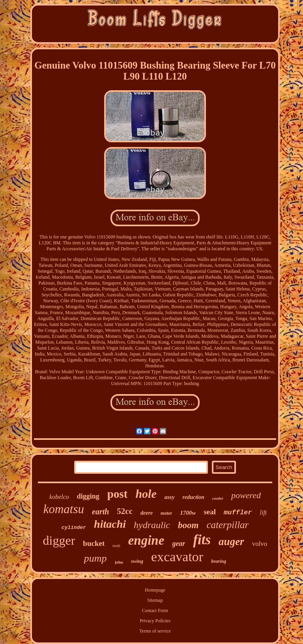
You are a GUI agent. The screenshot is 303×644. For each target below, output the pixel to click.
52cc (125, 511)
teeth (116, 546)
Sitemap (155, 600)
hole (146, 494)
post (118, 494)
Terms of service (155, 631)
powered (246, 495)
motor (166, 513)
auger (231, 542)
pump (95, 558)
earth (100, 512)
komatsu (64, 509)
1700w (188, 513)
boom (188, 525)
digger (59, 540)
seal (210, 512)
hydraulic (152, 525)
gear (179, 543)
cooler (218, 498)
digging (88, 496)
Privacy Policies (155, 621)
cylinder (74, 528)
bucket (94, 543)
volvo (260, 544)
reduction (194, 497)
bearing (219, 561)
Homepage (155, 590)
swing (137, 561)
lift (264, 513)
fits (202, 540)
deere (147, 513)
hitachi (110, 524)
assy (170, 497)
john (119, 562)
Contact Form (155, 610)
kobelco (59, 497)
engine (146, 540)
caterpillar (227, 525)
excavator (177, 557)
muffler (238, 513)
